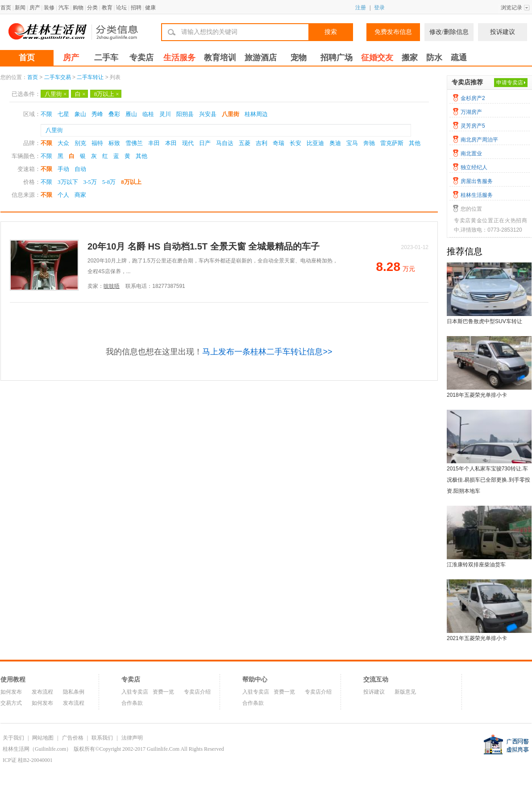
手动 (63, 169)
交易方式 (11, 703)
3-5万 (90, 182)
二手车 (106, 58)
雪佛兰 (134, 143)
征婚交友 (377, 58)
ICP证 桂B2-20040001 (28, 760)
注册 (361, 8)
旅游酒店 (261, 58)
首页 (6, 8)
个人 (63, 195)
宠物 (299, 58)
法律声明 (132, 738)
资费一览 (163, 692)
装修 (49, 8)
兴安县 (208, 114)
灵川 (165, 114)
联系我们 (102, 738)
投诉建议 (503, 32)
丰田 (154, 143)
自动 (80, 169)
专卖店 (141, 58)
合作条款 (132, 703)
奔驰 (369, 143)
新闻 (20, 8)
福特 (97, 143)
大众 (63, 143)
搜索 (331, 32)
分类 (92, 8)
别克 (80, 143)
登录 (379, 8)
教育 (107, 8)
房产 (35, 8)
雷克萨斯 (392, 143)
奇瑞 (278, 143)
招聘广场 (337, 58)
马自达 (225, 143)
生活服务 (179, 58)
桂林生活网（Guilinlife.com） (37, 749)
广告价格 (73, 738)
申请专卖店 (510, 83)
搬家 (410, 58)
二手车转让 (90, 77)
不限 (46, 114)
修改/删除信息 (449, 32)
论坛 (121, 8)
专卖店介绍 (197, 692)
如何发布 (11, 692)
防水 (434, 58)
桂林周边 (256, 114)
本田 (171, 143)
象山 (80, 114)
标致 (114, 143)
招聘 (136, 8)
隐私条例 (74, 692)
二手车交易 (58, 77)
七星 (63, 114)
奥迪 (335, 143)
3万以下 (68, 182)
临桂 (148, 114)
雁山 (131, 114)
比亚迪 (315, 143)
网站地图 (43, 738)
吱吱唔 (112, 286)
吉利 (262, 143)
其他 (415, 143)
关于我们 (13, 738)
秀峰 (97, 114)
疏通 (459, 58)
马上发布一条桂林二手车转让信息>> (267, 352)
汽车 (64, 8)
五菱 (245, 143)
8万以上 (107, 94)
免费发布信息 (393, 32)
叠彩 (114, 114)
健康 (150, 8)
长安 (295, 143)
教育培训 (220, 58)
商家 (80, 195)
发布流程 (42, 692)
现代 (188, 143)
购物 (78, 8)
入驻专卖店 (135, 692)
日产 (205, 143)
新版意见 (405, 692)
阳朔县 (185, 114)
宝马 (352, 143)
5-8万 (109, 182)
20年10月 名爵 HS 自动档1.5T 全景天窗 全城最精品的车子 (204, 246)
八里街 (56, 94)
